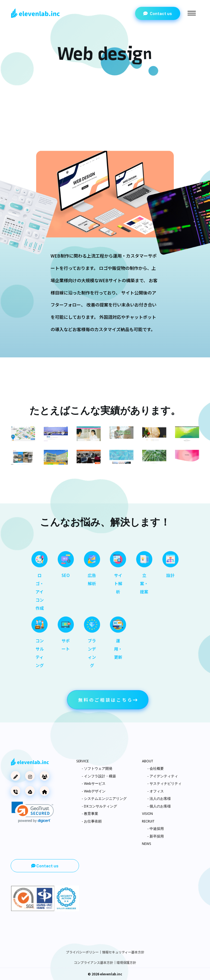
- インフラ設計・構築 (99, 777)
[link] (33, 812)
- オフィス (156, 792)
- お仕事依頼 (92, 822)
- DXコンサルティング (99, 807)
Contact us (158, 13)
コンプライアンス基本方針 (94, 962)
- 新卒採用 (156, 837)
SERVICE (82, 762)
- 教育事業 (90, 814)
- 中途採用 (156, 829)
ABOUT (148, 762)
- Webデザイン (94, 792)
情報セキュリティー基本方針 (123, 952)
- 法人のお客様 (159, 799)
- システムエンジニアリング (104, 799)
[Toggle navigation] (192, 13)
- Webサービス (94, 784)
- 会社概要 (156, 769)
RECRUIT (148, 822)
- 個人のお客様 (159, 807)
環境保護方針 (126, 962)
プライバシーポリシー (82, 952)
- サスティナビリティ (164, 784)
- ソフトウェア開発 (97, 769)
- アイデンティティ (163, 777)
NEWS (147, 844)
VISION (147, 814)
